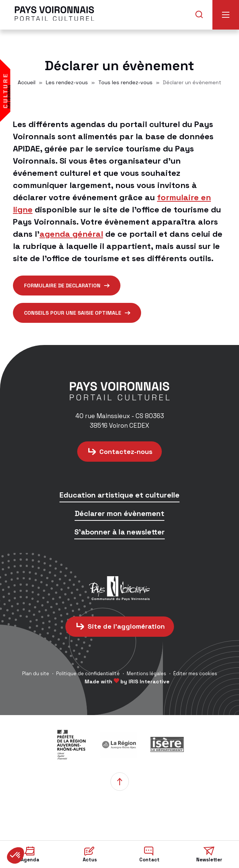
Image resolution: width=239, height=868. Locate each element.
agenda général (71, 234)
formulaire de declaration (62, 286)
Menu (226, 15)
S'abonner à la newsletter (119, 532)
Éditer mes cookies (195, 674)
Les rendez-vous (67, 82)
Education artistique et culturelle (119, 495)
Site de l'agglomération (126, 626)
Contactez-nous (126, 452)
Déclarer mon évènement (119, 514)
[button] (16, 855)
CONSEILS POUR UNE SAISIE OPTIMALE (73, 313)
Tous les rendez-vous (125, 82)
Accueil (27, 82)
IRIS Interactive (149, 681)
